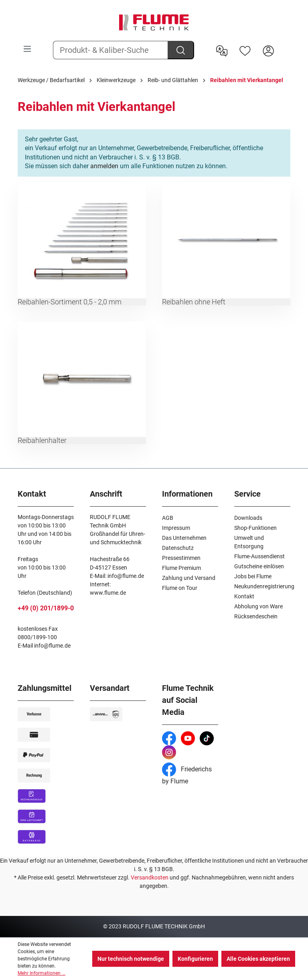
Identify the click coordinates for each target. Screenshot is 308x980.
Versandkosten (150, 877)
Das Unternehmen (184, 538)
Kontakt (244, 596)
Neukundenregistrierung (264, 586)
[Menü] (27, 49)
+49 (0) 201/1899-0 (46, 608)
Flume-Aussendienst (259, 556)
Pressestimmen (181, 558)
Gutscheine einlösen (259, 566)
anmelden (104, 166)
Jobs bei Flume (253, 576)
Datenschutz (178, 548)
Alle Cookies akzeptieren (258, 959)
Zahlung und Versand (189, 578)
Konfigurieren (195, 959)
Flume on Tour (180, 588)
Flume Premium (181, 568)
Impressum (176, 528)
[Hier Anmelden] (268, 50)
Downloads (248, 518)
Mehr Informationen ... (42, 973)
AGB (168, 518)
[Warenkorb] (285, 44)
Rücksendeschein (256, 616)
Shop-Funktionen (255, 528)
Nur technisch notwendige (131, 959)
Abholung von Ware (258, 606)
